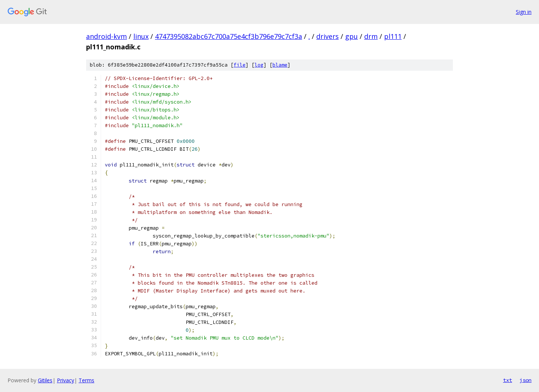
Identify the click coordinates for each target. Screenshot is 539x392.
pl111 (393, 36)
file (240, 65)
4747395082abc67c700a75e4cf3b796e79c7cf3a (229, 36)
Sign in (524, 12)
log (259, 65)
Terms (86, 380)
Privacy (66, 380)
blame (280, 65)
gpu (351, 36)
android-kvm (106, 36)
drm (371, 36)
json (526, 380)
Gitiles (45, 380)
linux (141, 36)
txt (508, 380)
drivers (328, 36)
